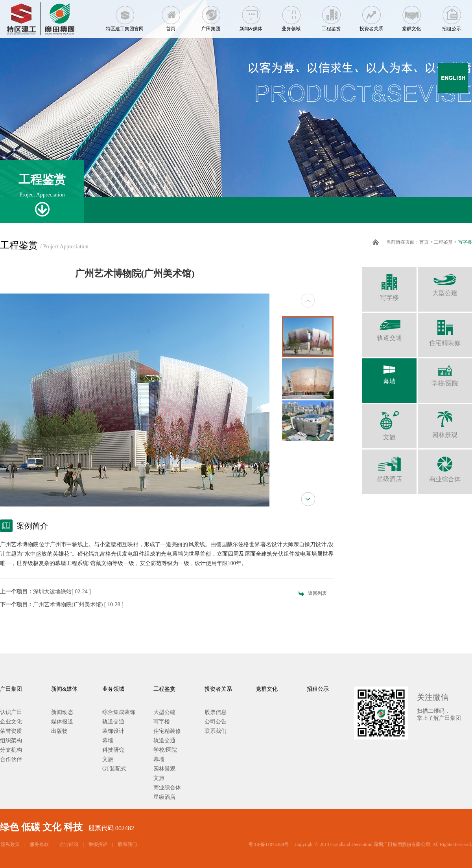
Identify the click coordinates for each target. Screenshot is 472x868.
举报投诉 (98, 844)
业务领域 (291, 16)
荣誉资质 (11, 731)
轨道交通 (389, 327)
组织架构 (11, 740)
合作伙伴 (11, 759)
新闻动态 (62, 712)
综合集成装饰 (119, 712)
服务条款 (39, 844)
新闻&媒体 (251, 16)
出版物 (59, 731)
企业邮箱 (69, 844)
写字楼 (465, 242)
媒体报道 (62, 722)
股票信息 (216, 712)
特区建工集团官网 (125, 16)
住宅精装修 (445, 329)
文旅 (389, 422)
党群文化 (411, 16)
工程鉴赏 (331, 16)
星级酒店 (389, 466)
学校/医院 (445, 373)
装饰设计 (113, 731)
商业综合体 (445, 466)
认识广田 (11, 712)
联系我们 (216, 731)
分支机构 (11, 750)
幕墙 (389, 372)
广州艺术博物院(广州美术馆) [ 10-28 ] (78, 605)
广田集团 (211, 16)
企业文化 (11, 722)
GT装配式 (114, 769)
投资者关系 (371, 16)
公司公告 (216, 722)
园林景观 (445, 421)
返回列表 (317, 593)
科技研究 (113, 750)
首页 (171, 16)
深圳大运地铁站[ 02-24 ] (62, 592)
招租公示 (452, 16)
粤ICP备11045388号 (269, 844)
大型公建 (445, 282)
